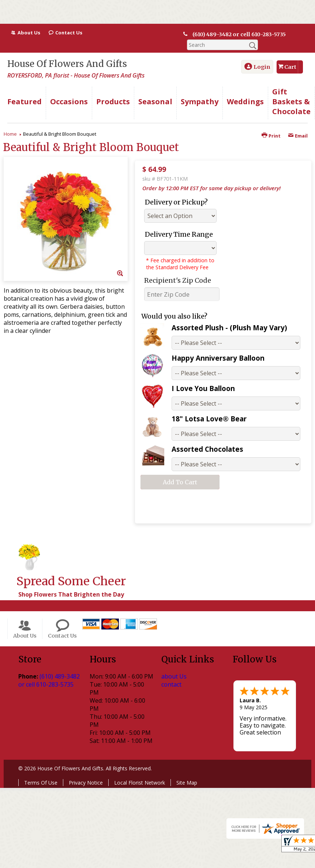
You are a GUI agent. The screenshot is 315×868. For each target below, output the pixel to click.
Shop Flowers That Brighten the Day (71, 594)
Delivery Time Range (179, 234)
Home (10, 134)
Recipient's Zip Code (178, 280)
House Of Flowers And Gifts (67, 64)
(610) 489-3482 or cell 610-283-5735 (239, 34)
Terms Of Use (41, 783)
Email (298, 136)
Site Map (187, 783)
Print (271, 136)
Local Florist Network (140, 783)
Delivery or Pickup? (176, 202)
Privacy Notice (86, 783)
